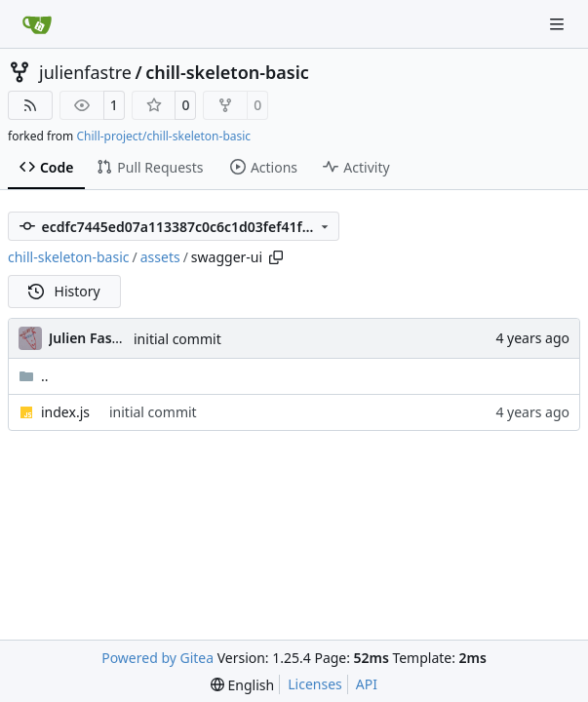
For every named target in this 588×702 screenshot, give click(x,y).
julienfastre (85, 72)
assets (160, 257)
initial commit (177, 339)
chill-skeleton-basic (227, 72)
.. (34, 376)
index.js (65, 412)
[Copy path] (276, 257)
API (367, 684)
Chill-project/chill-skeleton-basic (163, 136)
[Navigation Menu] (559, 24)
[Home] (37, 24)
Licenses (315, 684)
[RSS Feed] (30, 105)
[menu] (242, 685)
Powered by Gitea (157, 658)
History (64, 291)
